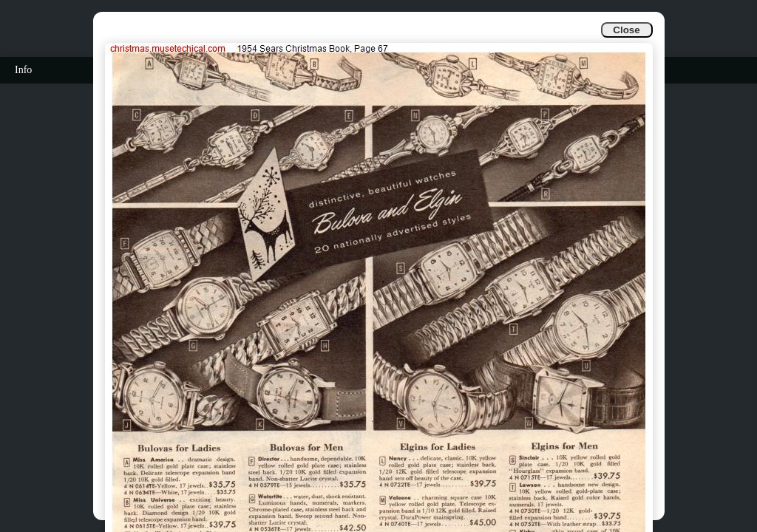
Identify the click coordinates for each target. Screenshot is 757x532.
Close (626, 30)
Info (23, 70)
